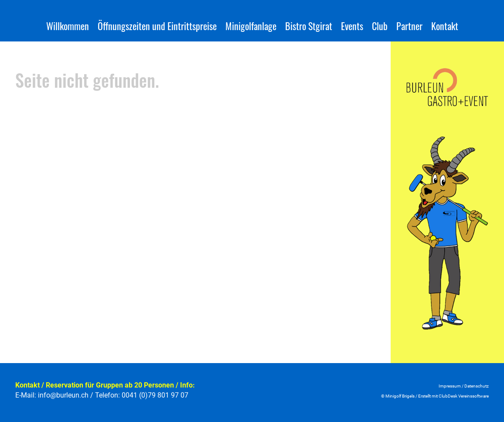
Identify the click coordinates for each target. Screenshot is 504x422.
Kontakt (445, 26)
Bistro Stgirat (309, 26)
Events (352, 26)
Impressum (450, 386)
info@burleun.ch (63, 395)
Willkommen (68, 26)
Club (380, 26)
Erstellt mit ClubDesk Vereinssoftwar (452, 396)
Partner (409, 26)
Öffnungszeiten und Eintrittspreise (157, 26)
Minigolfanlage (251, 26)
